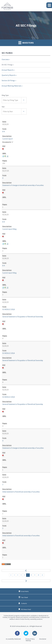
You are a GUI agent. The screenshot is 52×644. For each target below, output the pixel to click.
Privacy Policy (30, 639)
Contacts (24, 603)
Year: (3, 107)
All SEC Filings (7, 65)
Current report (8, 139)
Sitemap (28, 640)
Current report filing (9, 229)
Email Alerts (25, 591)
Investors (26, 43)
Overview (5, 59)
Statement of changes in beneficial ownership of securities (23, 185)
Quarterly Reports (9, 75)
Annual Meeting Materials (12, 86)
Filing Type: (5, 95)
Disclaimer (43, 639)
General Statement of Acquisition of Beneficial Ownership (23, 317)
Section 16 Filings (8, 80)
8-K (4, 132)
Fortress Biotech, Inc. (22, 626)
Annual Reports (8, 70)
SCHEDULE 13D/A (9, 309)
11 (42, 575)
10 (38, 575)
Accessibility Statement (13, 639)
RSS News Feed (26, 609)
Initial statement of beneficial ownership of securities (21, 492)
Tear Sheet (24, 597)
